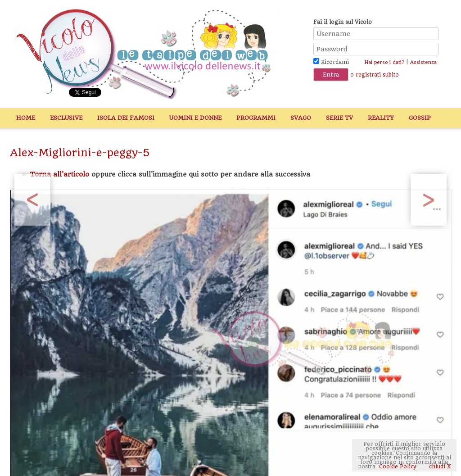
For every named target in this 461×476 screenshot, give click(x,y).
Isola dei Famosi (126, 118)
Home (26, 118)
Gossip (420, 118)
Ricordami (331, 62)
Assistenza (423, 62)
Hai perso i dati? (384, 62)
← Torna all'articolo (55, 174)
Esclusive (66, 118)
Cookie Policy (398, 467)
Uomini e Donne (195, 118)
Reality (381, 118)
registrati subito (377, 75)
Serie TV (339, 118)
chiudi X (439, 467)
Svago (301, 118)
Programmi (256, 118)
